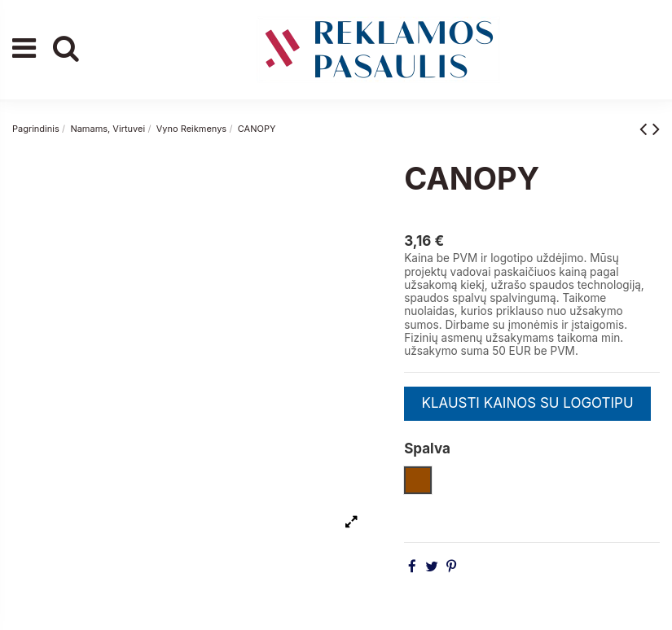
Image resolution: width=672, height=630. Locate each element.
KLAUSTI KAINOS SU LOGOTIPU (527, 403)
